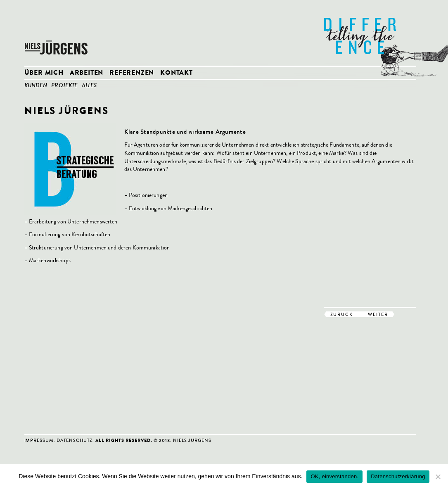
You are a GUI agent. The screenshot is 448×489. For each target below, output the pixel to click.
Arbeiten (87, 74)
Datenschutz (75, 440)
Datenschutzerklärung (398, 476)
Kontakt (177, 74)
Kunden (36, 86)
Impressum (39, 440)
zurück (342, 314)
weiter (378, 314)
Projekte (64, 86)
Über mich (44, 74)
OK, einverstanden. (334, 476)
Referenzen (132, 74)
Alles (89, 86)
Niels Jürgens (57, 33)
